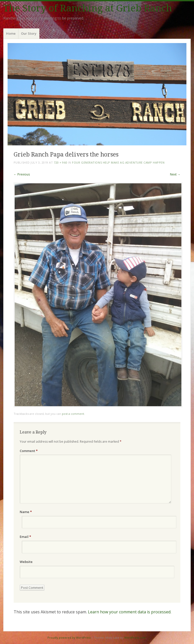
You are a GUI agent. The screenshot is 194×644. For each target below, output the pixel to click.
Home (11, 33)
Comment (29, 451)
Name (26, 512)
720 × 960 (60, 162)
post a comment (73, 414)
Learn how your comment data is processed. (130, 612)
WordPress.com (135, 638)
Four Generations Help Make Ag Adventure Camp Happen (118, 162)
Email (25, 537)
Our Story (29, 33)
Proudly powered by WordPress (69, 638)
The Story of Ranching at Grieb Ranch (88, 8)
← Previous (22, 174)
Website (26, 562)
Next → (175, 174)
